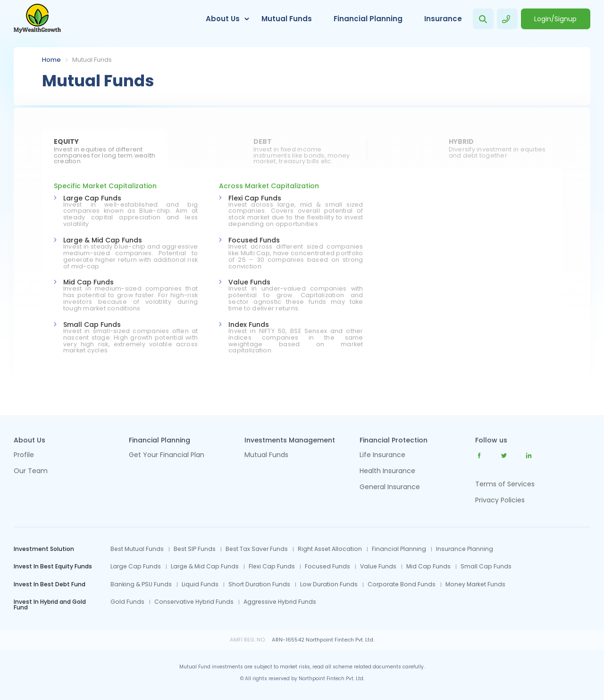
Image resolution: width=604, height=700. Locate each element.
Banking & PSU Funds (141, 584)
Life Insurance (382, 455)
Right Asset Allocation (330, 549)
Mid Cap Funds (88, 282)
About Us (223, 19)
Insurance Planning (465, 549)
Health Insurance (387, 471)
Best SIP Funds (195, 549)
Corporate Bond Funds (402, 584)
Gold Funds (127, 602)
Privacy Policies (500, 500)
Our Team (31, 471)
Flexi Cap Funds (255, 198)
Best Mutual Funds (137, 549)
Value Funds (249, 282)
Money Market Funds (475, 584)
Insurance (443, 19)
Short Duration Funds (259, 584)
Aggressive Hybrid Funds (280, 602)
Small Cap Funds (92, 325)
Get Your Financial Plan (167, 455)
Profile (24, 455)
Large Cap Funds (92, 198)
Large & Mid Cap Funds (103, 240)
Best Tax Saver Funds (257, 549)
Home (51, 60)
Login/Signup (555, 19)
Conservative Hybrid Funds (194, 602)
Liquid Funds (200, 584)
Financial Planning (368, 19)
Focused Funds (254, 240)
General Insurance (390, 487)
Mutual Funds (287, 19)
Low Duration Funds (329, 584)
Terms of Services (505, 484)
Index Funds (249, 325)
